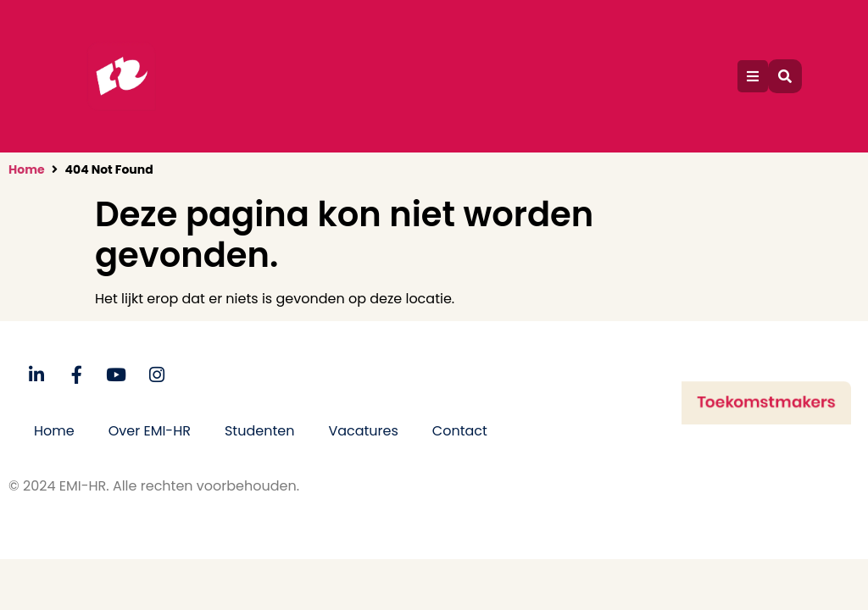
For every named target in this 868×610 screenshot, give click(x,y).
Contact (460, 431)
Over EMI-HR (150, 431)
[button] (753, 76)
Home (27, 169)
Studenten (259, 431)
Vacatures (363, 431)
